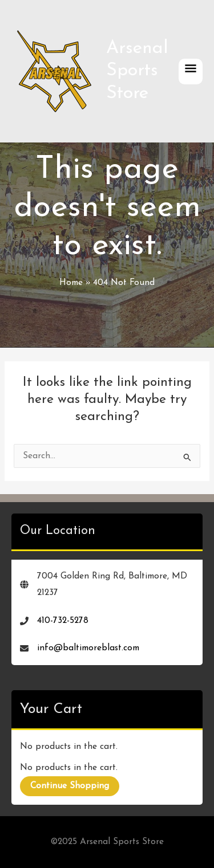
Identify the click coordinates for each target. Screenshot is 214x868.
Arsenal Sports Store (137, 71)
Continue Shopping (70, 786)
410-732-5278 (63, 621)
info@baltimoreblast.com (88, 648)
